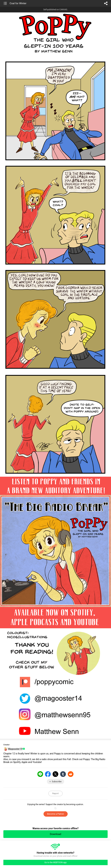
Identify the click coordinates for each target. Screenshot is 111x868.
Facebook (48, 774)
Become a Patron (55, 814)
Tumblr (63, 774)
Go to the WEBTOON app (55, 862)
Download (56, 834)
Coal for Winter (18, 3)
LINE (40, 774)
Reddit (71, 774)
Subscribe (57, 781)
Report (56, 793)
